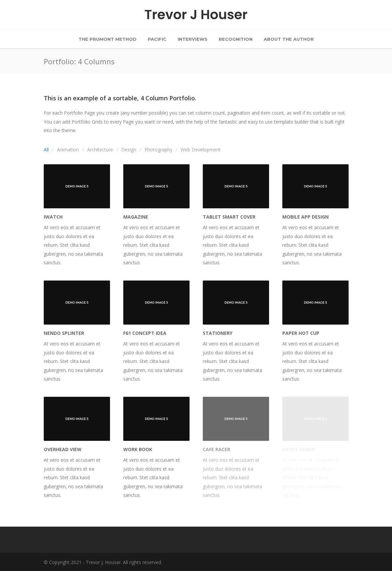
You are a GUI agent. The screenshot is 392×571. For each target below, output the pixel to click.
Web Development (201, 150)
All (46, 150)
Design (129, 150)
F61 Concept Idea (145, 333)
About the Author (289, 39)
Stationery (218, 333)
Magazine (136, 217)
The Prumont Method (108, 39)
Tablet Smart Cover (229, 217)
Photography (158, 150)
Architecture (100, 150)
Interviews (193, 39)
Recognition (236, 39)
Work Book (138, 449)
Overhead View (63, 449)
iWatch (53, 217)
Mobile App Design (306, 217)
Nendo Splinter (64, 333)
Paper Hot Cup (301, 333)
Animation (68, 150)
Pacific (157, 39)
